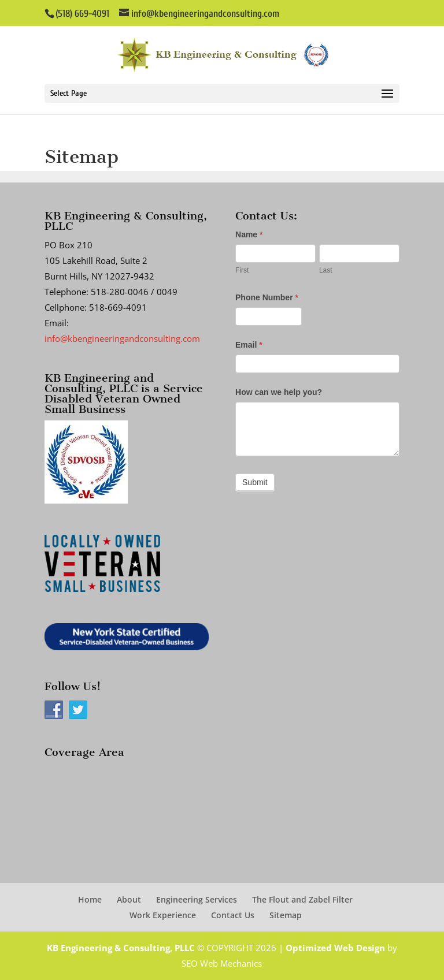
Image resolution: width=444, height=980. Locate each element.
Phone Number (267, 297)
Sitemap (286, 915)
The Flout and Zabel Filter (302, 899)
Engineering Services (197, 899)
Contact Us (233, 915)
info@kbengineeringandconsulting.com (122, 338)
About (129, 899)
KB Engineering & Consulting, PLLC (121, 948)
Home (90, 899)
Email (249, 345)
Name (249, 234)
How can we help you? (279, 392)
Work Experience (163, 915)
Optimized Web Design (335, 948)
